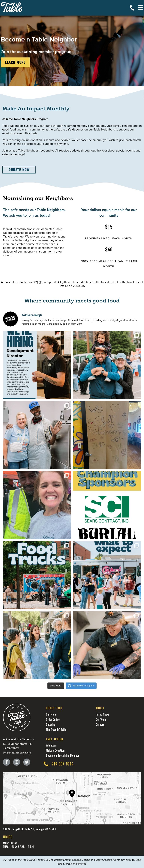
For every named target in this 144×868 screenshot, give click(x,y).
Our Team (101, 720)
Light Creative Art (106, 860)
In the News (102, 715)
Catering (51, 725)
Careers (100, 725)
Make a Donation (55, 751)
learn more (15, 62)
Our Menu (51, 715)
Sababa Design (81, 860)
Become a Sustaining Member (63, 756)
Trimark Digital (62, 860)
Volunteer (51, 745)
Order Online (53, 720)
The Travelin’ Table (56, 730)
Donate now (19, 170)
